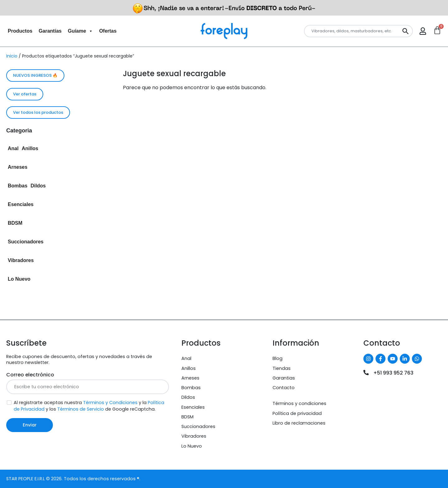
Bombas (18, 186)
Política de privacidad (297, 413)
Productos (20, 31)
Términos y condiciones (299, 403)
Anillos (30, 148)
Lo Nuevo (19, 279)
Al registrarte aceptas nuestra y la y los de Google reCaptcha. (89, 406)
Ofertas (108, 31)
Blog (278, 358)
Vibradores (21, 260)
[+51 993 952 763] (366, 373)
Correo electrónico (30, 375)
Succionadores (26, 242)
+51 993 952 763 (393, 373)
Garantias (284, 378)
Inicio (12, 56)
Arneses (18, 167)
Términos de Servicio (81, 409)
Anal (13, 148)
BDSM (15, 223)
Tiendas (282, 368)
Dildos (38, 186)
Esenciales (21, 204)
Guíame (80, 31)
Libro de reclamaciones (299, 423)
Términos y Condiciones (110, 403)
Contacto (284, 388)
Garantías (50, 31)
